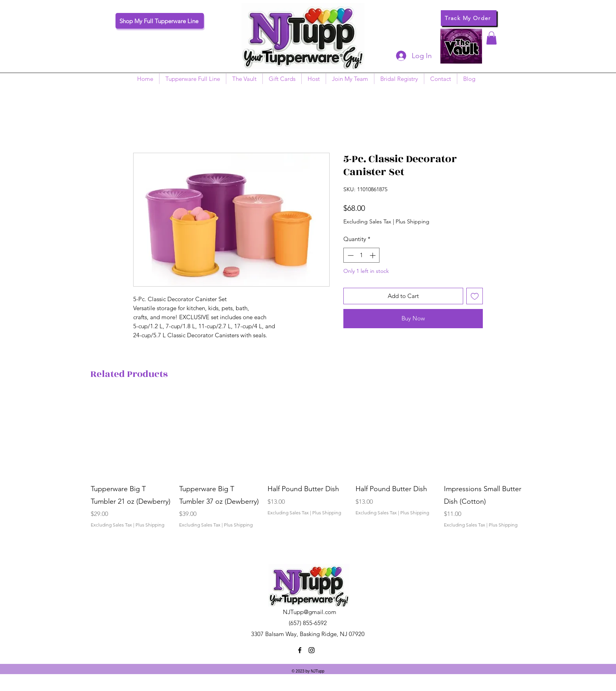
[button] (491, 38)
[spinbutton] (362, 255)
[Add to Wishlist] (475, 296)
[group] (308, 475)
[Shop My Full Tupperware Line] (160, 21)
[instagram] (312, 650)
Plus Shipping (412, 221)
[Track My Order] (469, 18)
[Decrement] (350, 255)
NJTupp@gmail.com (310, 612)
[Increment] (373, 255)
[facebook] (300, 650)
